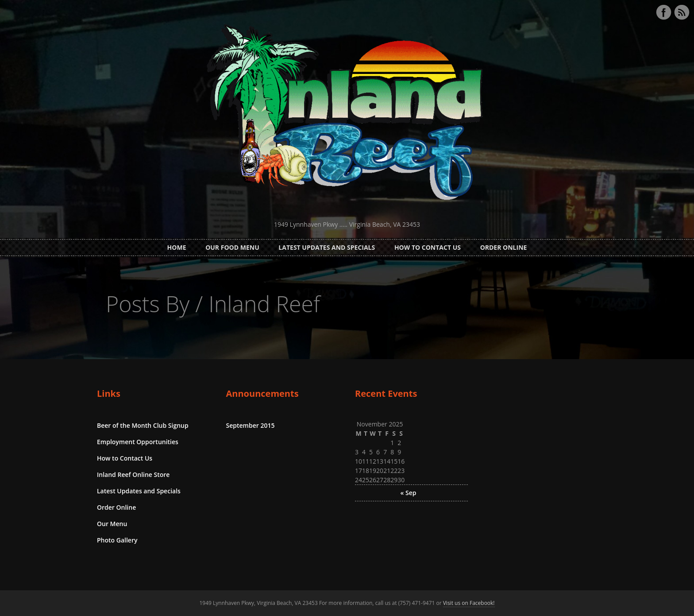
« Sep (409, 493)
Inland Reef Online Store (133, 475)
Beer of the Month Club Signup (143, 425)
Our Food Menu (232, 247)
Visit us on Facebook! (469, 603)
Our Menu (112, 524)
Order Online (504, 247)
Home (177, 247)
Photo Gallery (117, 540)
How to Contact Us (428, 247)
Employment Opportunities (138, 442)
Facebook (663, 12)
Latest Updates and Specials (327, 247)
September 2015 (251, 425)
